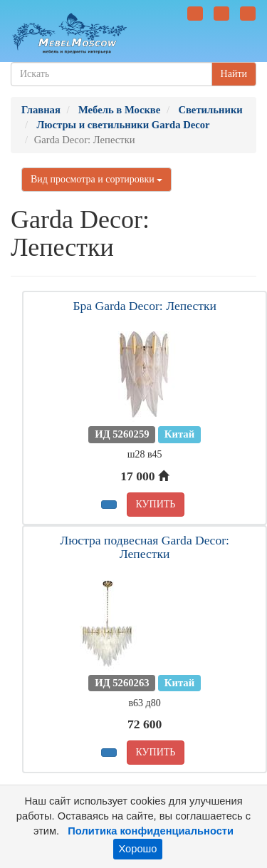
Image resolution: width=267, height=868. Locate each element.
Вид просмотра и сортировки (96, 179)
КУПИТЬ (156, 504)
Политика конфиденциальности (151, 831)
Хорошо (138, 849)
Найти (234, 74)
